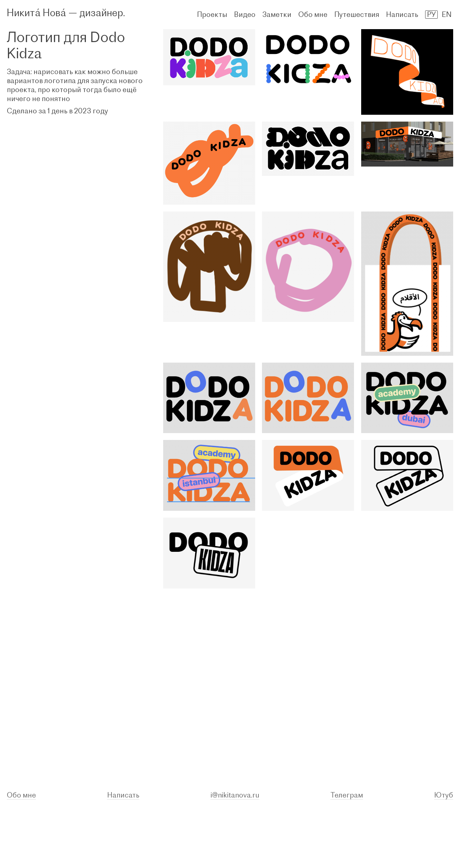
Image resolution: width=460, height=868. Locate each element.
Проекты (212, 14)
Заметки (277, 14)
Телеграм (347, 795)
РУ (431, 15)
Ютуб (444, 795)
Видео (245, 14)
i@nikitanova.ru (235, 795)
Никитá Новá (36, 13)
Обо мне (313, 14)
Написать (402, 14)
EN (447, 15)
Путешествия (357, 14)
